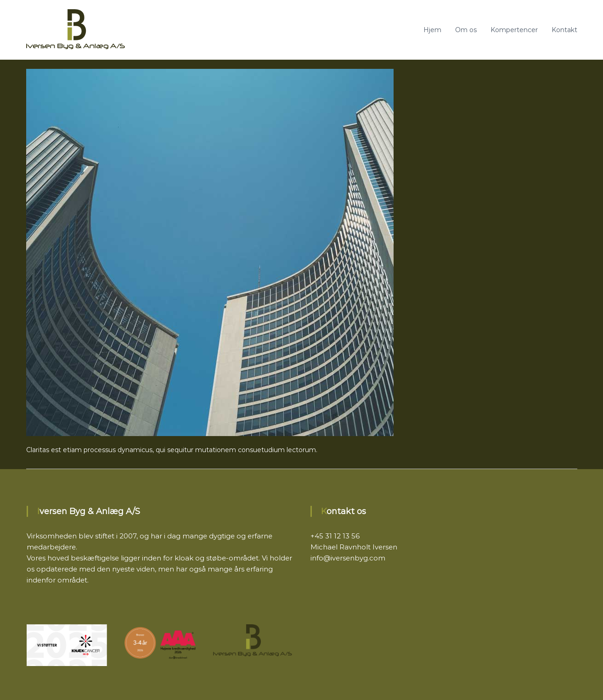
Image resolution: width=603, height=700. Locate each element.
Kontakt (564, 30)
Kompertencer (514, 30)
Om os (466, 30)
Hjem (432, 30)
